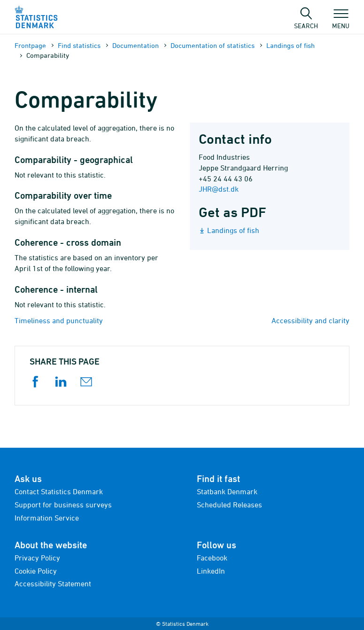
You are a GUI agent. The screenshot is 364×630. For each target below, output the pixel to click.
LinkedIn (211, 571)
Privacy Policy (37, 558)
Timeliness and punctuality (59, 320)
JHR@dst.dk (219, 189)
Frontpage (30, 45)
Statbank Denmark (227, 491)
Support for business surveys (63, 505)
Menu (341, 21)
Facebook (212, 558)
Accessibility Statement (53, 583)
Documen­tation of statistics (213, 45)
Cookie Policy (36, 571)
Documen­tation (136, 45)
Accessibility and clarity (310, 320)
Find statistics (79, 45)
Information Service (47, 518)
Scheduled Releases (229, 505)
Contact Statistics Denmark (59, 491)
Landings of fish (290, 45)
